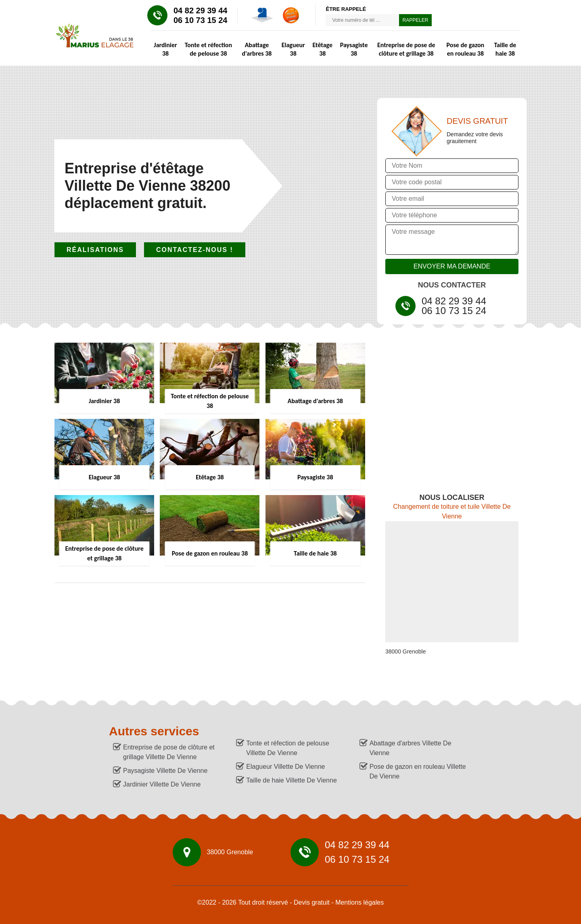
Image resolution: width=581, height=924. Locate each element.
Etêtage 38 (322, 49)
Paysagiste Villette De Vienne (165, 771)
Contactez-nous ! (195, 250)
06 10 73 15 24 (200, 20)
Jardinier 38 (165, 49)
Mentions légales (359, 902)
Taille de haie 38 (505, 49)
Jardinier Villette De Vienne (162, 784)
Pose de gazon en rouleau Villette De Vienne (418, 771)
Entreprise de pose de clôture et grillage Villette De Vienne (169, 752)
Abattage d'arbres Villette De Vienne (411, 748)
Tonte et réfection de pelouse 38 (208, 49)
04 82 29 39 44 (200, 10)
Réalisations (95, 250)
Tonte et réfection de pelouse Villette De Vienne (287, 748)
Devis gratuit (312, 902)
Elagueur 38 (293, 49)
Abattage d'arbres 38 (257, 49)
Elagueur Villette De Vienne (285, 767)
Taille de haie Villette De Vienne (291, 780)
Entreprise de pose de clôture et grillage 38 (406, 49)
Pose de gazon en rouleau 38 (466, 49)
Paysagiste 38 (354, 49)
